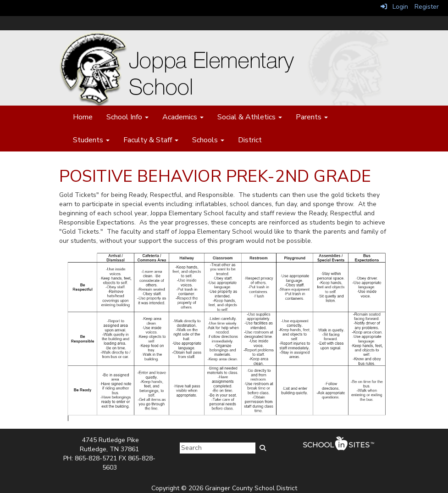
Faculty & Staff (151, 140)
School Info (127, 117)
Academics (183, 117)
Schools (208, 140)
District (250, 140)
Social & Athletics (250, 117)
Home (83, 117)
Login (394, 7)
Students (91, 140)
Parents (312, 117)
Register (427, 7)
